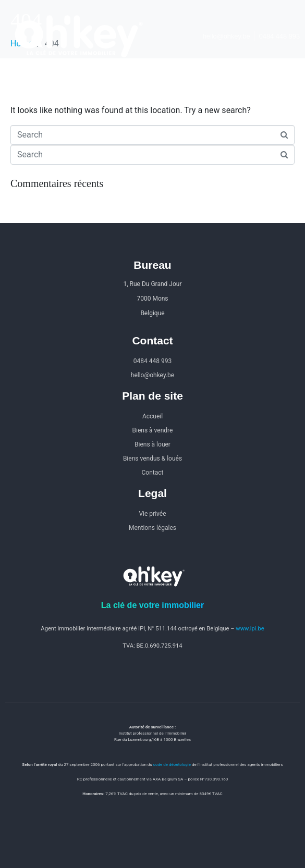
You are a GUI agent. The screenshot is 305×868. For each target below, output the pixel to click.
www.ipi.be (250, 629)
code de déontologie (172, 765)
